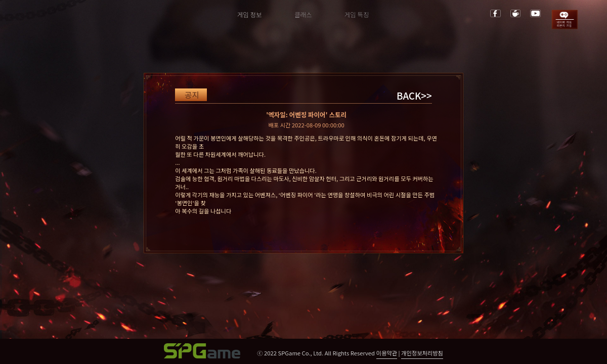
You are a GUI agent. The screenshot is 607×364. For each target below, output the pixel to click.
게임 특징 (357, 14)
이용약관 (387, 353)
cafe (516, 14)
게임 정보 (250, 14)
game (565, 19)
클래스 (303, 14)
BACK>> (414, 95)
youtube (535, 14)
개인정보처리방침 (422, 353)
